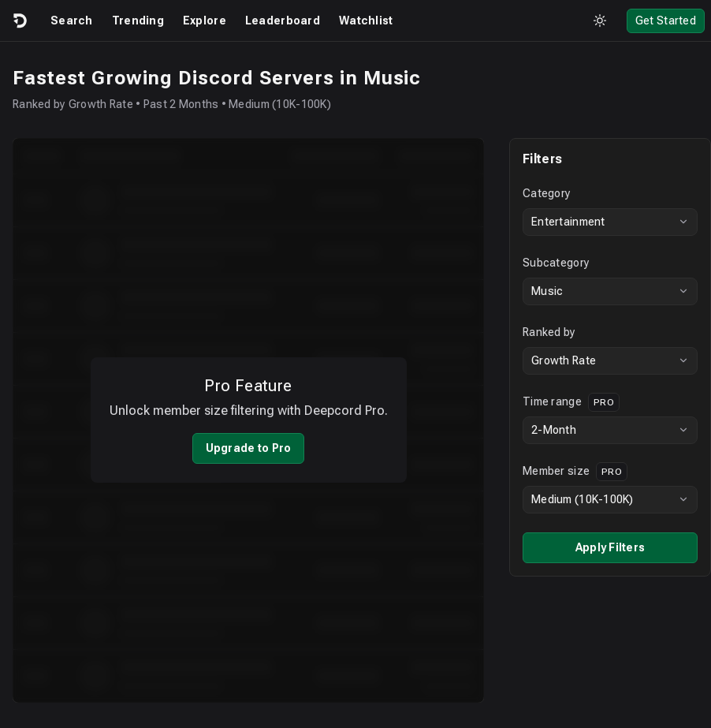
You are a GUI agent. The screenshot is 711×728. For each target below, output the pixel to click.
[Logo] (19, 21)
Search (72, 21)
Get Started (666, 21)
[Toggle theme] (600, 21)
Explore (205, 21)
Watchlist (366, 21)
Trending (138, 21)
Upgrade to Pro (242, 438)
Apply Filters (598, 547)
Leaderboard (283, 21)
